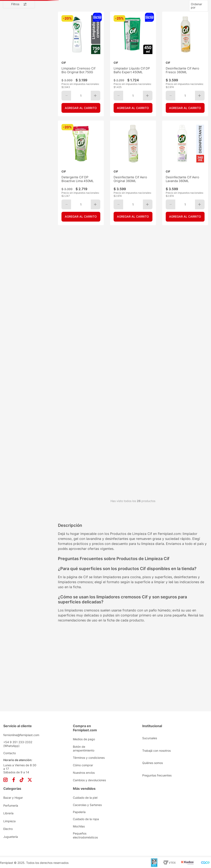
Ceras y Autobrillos (23, 106)
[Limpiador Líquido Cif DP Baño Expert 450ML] (133, 92)
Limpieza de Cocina (23, 75)
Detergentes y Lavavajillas (28, 121)
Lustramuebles (20, 137)
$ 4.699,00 (39, 158)
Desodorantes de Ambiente (29, 69)
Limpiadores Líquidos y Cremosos (23, 129)
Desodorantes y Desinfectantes (29, 113)
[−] (66, 118)
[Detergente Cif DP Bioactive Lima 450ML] (81, 189)
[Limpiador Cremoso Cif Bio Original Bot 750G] (81, 92)
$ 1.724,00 (14, 158)
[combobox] (105, 14)
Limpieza (17, 49)
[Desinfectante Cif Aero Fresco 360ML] (185, 92)
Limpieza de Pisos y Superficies (29, 83)
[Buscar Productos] (168, 14)
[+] (96, 118)
